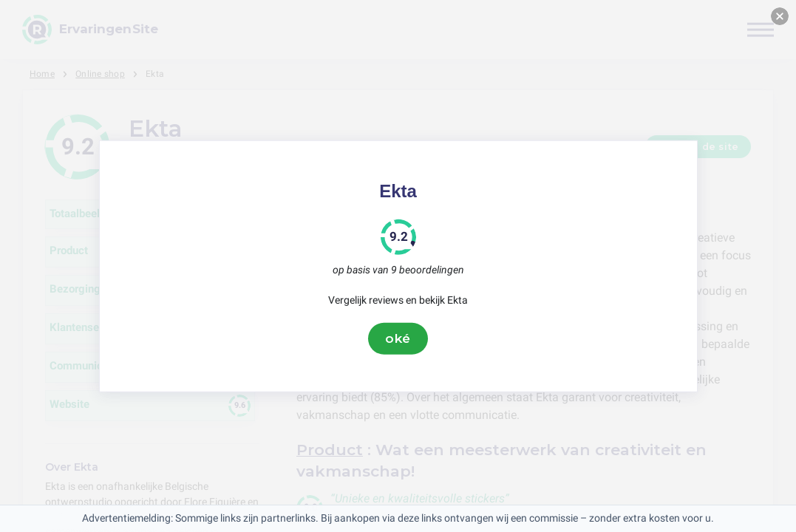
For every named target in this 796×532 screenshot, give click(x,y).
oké (398, 338)
